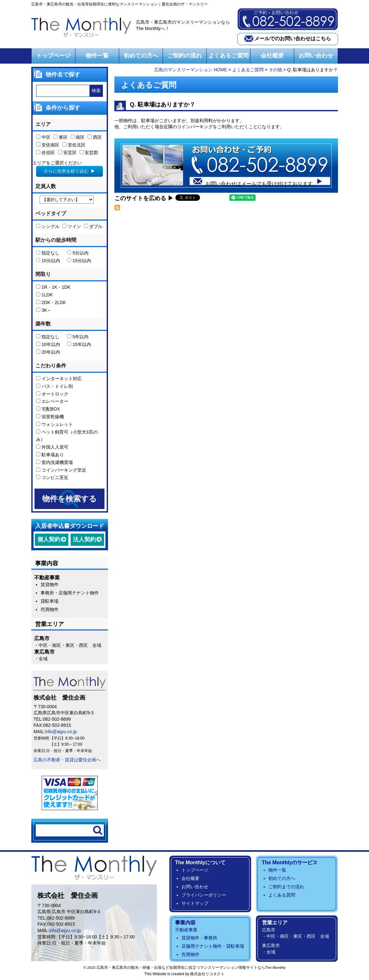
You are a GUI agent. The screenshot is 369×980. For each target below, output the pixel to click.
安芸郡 (89, 153)
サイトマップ (195, 903)
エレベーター (52, 401)
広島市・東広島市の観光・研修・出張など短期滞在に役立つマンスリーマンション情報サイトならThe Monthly (191, 967)
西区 (95, 137)
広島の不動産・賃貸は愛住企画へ (67, 760)
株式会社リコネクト (207, 974)
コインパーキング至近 (61, 470)
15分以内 (79, 261)
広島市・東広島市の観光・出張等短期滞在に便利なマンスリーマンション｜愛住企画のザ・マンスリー (119, 4)
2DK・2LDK (51, 302)
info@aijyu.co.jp (61, 732)
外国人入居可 (52, 447)
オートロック (52, 394)
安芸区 (67, 153)
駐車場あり (50, 455)
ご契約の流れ (185, 56)
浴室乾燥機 (50, 417)
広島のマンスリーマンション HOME (191, 70)
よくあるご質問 (228, 56)
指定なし (48, 253)
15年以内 (79, 344)
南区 (78, 137)
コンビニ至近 (52, 477)
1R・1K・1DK (53, 287)
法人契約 (84, 539)
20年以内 (48, 352)
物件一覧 (97, 56)
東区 (61, 137)
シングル (48, 226)
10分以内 (48, 261)
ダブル (93, 226)
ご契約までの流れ (286, 887)
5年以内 (78, 337)
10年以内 (48, 344)
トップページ (53, 56)
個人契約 (49, 539)
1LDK (44, 295)
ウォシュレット (54, 424)
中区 (43, 137)
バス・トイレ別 (54, 386)
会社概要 (272, 56)
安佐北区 (74, 145)
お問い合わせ (316, 56)
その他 (275, 70)
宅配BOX (48, 409)
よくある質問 (282, 895)
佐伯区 (46, 153)
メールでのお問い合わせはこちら (293, 39)
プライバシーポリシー (204, 895)
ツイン (72, 226)
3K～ (44, 310)
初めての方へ (141, 56)
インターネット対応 (59, 379)
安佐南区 (48, 145)
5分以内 (78, 253)
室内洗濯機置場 (54, 462)
